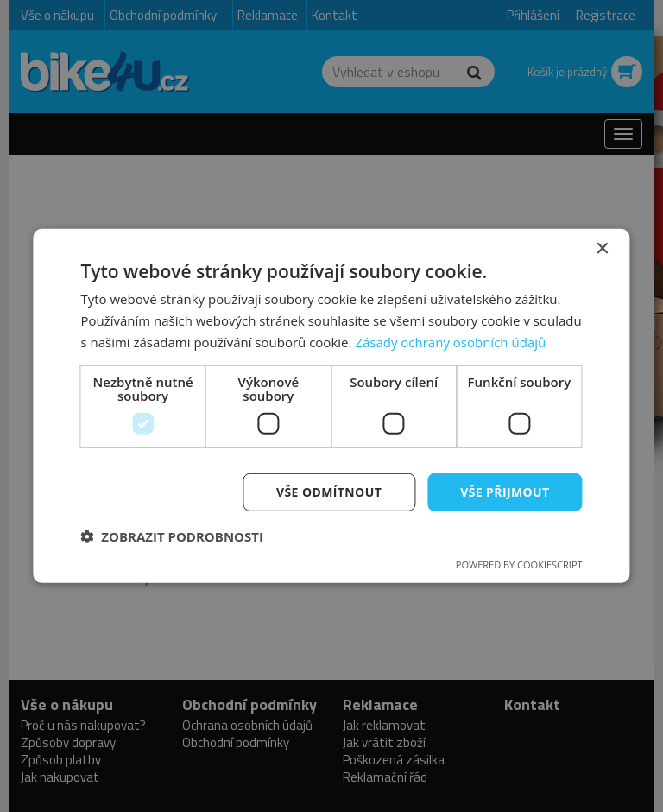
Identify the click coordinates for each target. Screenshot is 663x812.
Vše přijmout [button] (505, 491)
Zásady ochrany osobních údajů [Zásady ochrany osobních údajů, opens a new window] (450, 342)
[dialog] (331, 406)
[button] (172, 536)
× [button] (602, 249)
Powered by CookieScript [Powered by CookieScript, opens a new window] (519, 565)
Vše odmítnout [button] (329, 491)
